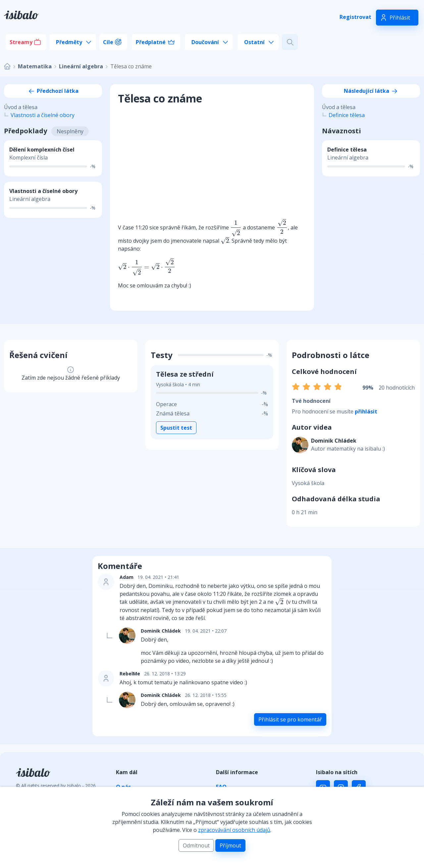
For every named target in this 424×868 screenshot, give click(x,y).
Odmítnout (196, 845)
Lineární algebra (81, 66)
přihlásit (366, 411)
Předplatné (151, 42)
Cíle (108, 42)
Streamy (21, 42)
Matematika (35, 66)
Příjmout (230, 845)
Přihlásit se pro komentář (290, 719)
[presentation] (236, 228)
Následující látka (371, 91)
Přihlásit (400, 18)
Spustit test (176, 428)
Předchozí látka (53, 91)
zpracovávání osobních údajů (234, 830)
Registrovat (355, 17)
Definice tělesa (347, 115)
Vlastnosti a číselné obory (43, 115)
